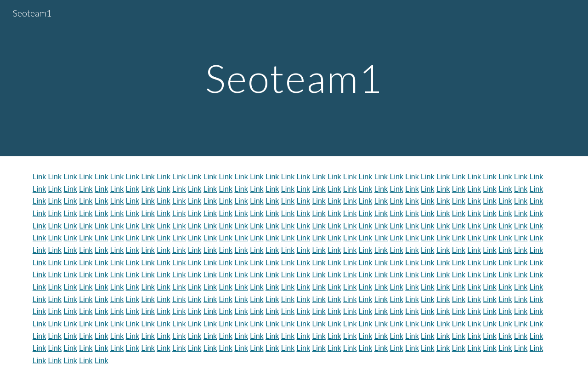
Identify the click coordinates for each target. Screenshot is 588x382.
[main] (294, 78)
